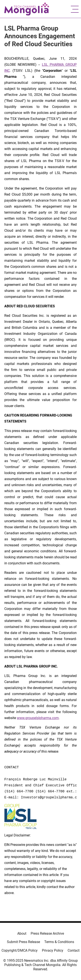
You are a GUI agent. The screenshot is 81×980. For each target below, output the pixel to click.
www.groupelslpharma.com (38, 718)
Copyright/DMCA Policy (20, 950)
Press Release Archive (47, 933)
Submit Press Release (23, 942)
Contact (74, 950)
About (22, 933)
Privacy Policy (53, 950)
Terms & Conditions (59, 942)
